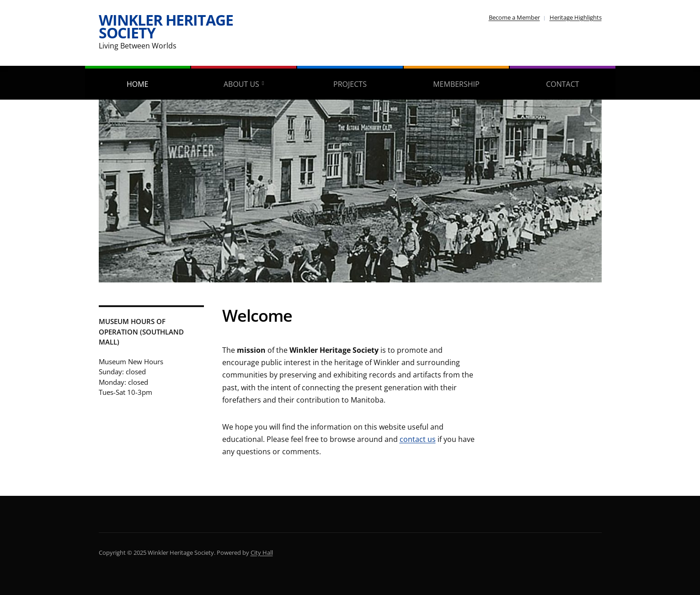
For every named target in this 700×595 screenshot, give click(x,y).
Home (138, 84)
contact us (418, 439)
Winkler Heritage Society (166, 26)
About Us (241, 84)
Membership (456, 84)
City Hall (262, 552)
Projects (350, 84)
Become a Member (514, 17)
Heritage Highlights (576, 17)
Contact (562, 84)
